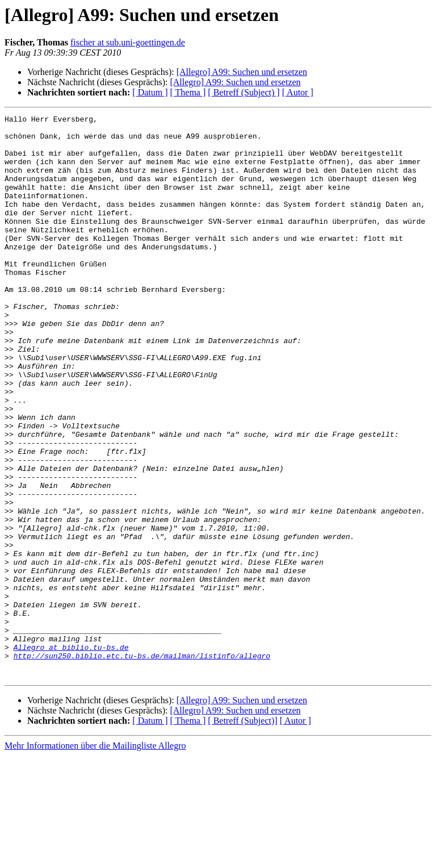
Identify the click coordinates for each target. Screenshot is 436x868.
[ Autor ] (298, 92)
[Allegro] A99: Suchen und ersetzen (242, 72)
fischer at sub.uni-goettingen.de (128, 42)
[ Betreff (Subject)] (242, 833)
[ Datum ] (150, 92)
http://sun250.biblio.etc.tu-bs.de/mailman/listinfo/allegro (142, 765)
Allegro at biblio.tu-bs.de (71, 754)
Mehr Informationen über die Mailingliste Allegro (95, 858)
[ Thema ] (188, 92)
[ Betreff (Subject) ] (244, 92)
